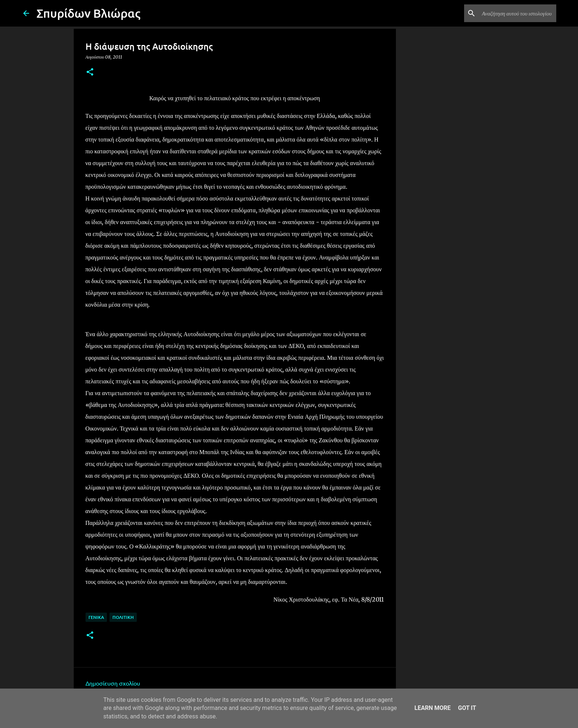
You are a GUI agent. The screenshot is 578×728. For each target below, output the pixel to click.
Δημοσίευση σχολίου (113, 683)
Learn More (432, 708)
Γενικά (96, 617)
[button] (90, 72)
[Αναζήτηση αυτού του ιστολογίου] (518, 13)
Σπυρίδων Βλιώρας (88, 13)
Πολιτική (123, 617)
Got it (467, 708)
